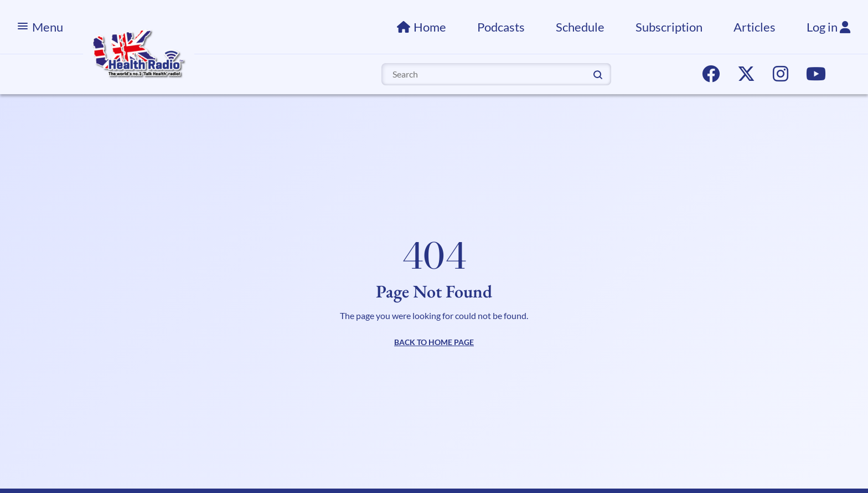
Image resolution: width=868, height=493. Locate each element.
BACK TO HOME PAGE (434, 342)
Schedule (580, 27)
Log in (828, 27)
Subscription (669, 27)
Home (430, 27)
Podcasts (501, 27)
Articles (755, 27)
